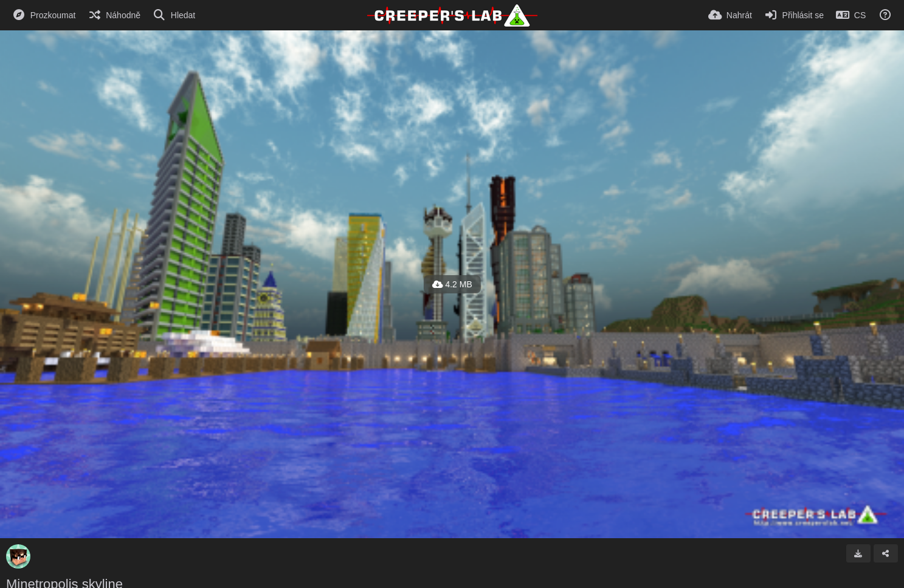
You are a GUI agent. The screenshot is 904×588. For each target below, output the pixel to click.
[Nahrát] (730, 15)
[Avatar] (18, 556)
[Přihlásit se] (794, 15)
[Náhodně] (114, 15)
